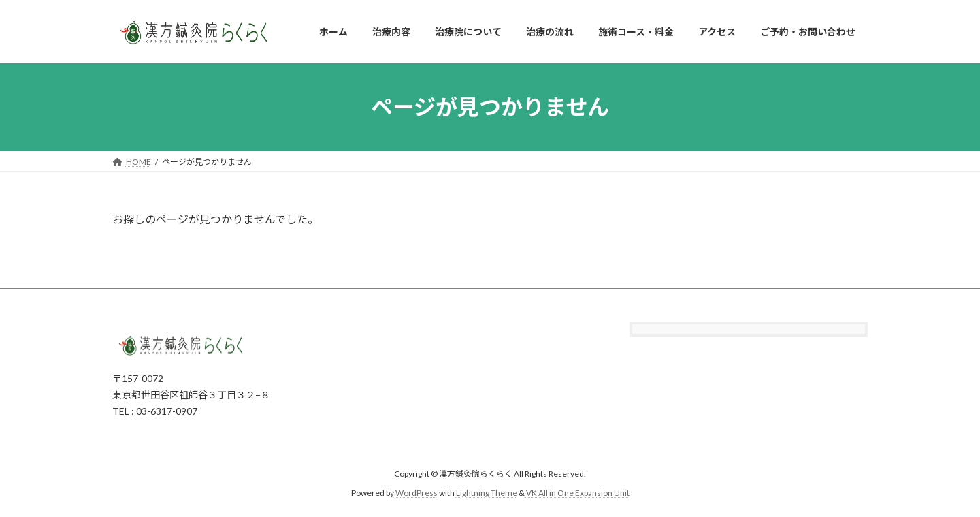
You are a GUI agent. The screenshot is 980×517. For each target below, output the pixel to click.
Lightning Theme (487, 493)
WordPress (416, 493)
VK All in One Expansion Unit (578, 493)
